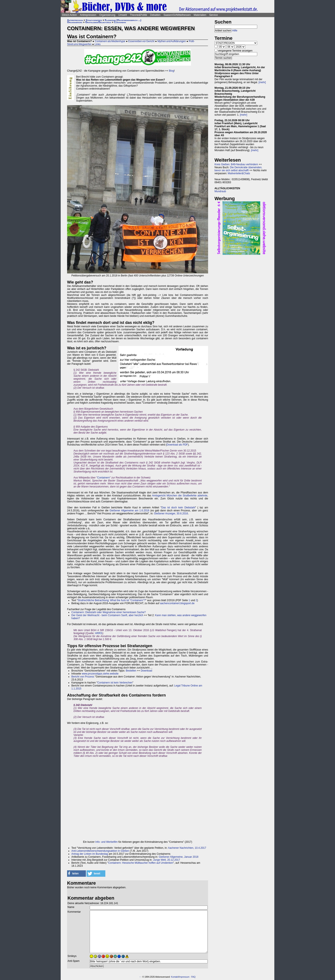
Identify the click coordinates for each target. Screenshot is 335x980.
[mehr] (262, 82)
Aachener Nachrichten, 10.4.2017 (187, 848)
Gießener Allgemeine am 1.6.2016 (129, 511)
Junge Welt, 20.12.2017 (167, 860)
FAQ (193, 977)
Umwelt (123, 15)
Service (213, 15)
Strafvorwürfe (94, 20)
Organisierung (107, 15)
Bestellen (131, 671)
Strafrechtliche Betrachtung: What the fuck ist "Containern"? (112, 600)
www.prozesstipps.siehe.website (100, 674)
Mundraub (220, 191)
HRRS (99, 633)
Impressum (184, 977)
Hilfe (235, 31)
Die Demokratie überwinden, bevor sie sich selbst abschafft (238, 169)
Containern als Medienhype (110, 41)
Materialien (200, 15)
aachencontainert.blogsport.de (177, 603)
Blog (171, 71)
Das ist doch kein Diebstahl (178, 508)
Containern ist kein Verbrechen (115, 683)
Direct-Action (70, 15)
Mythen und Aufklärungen (172, 41)
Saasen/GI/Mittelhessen (177, 15)
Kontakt (175, 977)
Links (97, 44)
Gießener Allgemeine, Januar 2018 (179, 857)
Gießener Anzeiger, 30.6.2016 (171, 514)
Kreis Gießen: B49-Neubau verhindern (236, 164)
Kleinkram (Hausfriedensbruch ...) (123, 20)
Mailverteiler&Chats (239, 173)
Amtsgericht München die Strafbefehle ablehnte (180, 496)
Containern (120, 22)
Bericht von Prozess (83, 677)
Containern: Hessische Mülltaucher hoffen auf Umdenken (141, 863)
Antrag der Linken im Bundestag (90, 854)
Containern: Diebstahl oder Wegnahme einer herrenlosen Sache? (109, 612)
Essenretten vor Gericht (141, 41)
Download (146, 671)
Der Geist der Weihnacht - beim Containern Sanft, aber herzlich (107, 615)
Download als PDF (177, 445)
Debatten (155, 15)
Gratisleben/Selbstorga (98, 22)
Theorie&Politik (139, 15)
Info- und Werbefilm (107, 842)
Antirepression (88, 15)
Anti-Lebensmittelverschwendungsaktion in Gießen (100, 851)
